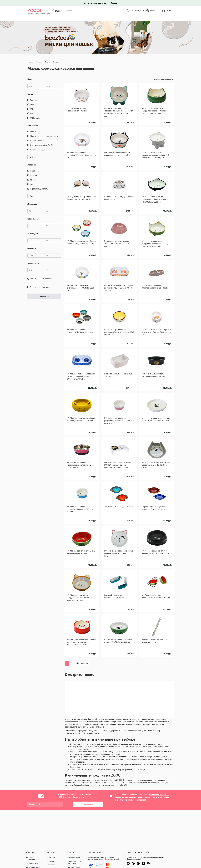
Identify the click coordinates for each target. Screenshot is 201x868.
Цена (30, 79)
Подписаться (88, 804)
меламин (34, 180)
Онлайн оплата (74, 857)
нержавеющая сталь (39, 189)
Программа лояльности (30, 859)
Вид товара (33, 125)
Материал (32, 165)
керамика (34, 171)
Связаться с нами (32, 863)
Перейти (114, 3)
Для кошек (51, 857)
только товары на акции (41, 287)
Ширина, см (33, 219)
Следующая (82, 663)
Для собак (51, 865)
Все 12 (45, 157)
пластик (34, 175)
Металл (33, 184)
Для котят (51, 861)
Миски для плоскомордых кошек (44, 136)
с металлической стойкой (41, 145)
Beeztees (34, 100)
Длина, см (32, 204)
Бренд (30, 94)
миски (33, 131)
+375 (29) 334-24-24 (137, 10)
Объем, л (32, 248)
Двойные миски (37, 140)
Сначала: (157, 79)
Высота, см (33, 233)
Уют (32, 113)
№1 (32, 109)
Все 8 (45, 196)
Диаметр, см (33, 263)
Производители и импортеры (75, 862)
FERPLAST (34, 104)
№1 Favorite (35, 118)
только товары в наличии (41, 279)
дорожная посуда (38, 149)
